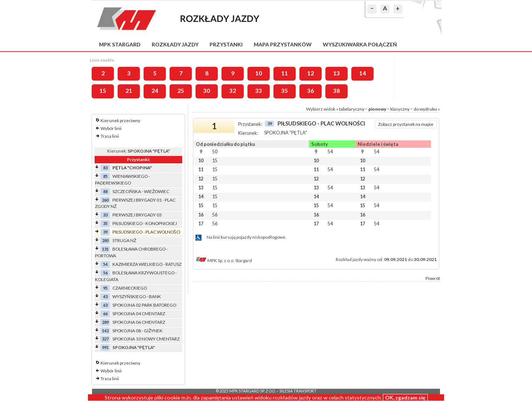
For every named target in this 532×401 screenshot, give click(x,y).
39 (105, 232)
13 (336, 73)
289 (105, 322)
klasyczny (400, 109)
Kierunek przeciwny (120, 120)
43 (105, 296)
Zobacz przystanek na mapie (406, 124)
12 (311, 73)
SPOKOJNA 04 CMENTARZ (139, 314)
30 (207, 91)
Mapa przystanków (283, 44)
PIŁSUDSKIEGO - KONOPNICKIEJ (145, 223)
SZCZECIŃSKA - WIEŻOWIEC (141, 191)
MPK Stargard (120, 44)
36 (311, 91)
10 (259, 73)
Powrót (433, 278)
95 (105, 288)
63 (105, 305)
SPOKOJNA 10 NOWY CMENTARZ (146, 339)
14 (362, 73)
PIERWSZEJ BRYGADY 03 (137, 215)
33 (259, 91)
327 (105, 339)
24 (155, 91)
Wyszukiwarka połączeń (360, 44)
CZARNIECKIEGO (130, 288)
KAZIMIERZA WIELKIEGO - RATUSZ (147, 264)
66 (105, 314)
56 (105, 273)
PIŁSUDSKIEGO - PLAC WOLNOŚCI (146, 232)
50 (215, 151)
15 (103, 91)
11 (285, 73)
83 (105, 168)
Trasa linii (110, 136)
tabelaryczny (352, 109)
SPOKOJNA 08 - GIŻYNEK (137, 331)
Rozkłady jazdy (175, 44)
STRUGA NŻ (124, 240)
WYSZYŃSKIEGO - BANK (137, 296)
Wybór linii (111, 128)
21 (129, 91)
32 (233, 91)
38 (336, 91)
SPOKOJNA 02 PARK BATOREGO (144, 305)
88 (105, 191)
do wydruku (425, 109)
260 (105, 200)
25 (181, 91)
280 (105, 240)
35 (285, 91)
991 (105, 347)
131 (105, 249)
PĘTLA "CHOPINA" (132, 168)
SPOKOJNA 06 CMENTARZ (139, 322)
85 (105, 176)
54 (105, 264)
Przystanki (226, 44)
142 (105, 331)
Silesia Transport (298, 391)
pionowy (377, 109)
